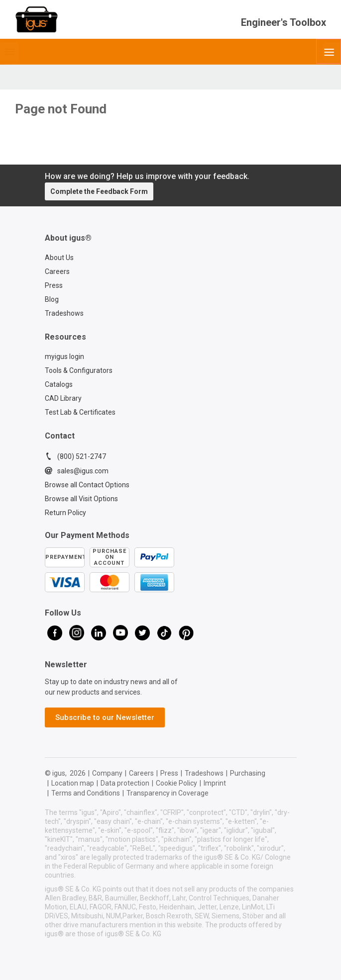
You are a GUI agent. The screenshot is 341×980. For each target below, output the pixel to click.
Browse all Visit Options (81, 499)
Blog (52, 299)
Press (54, 285)
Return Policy (65, 513)
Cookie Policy (176, 783)
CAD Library (63, 398)
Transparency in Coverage (168, 793)
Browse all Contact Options (87, 485)
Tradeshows (64, 313)
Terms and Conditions (86, 793)
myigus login (64, 356)
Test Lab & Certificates (80, 412)
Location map (73, 783)
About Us (59, 258)
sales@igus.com (77, 471)
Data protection (125, 783)
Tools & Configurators (79, 370)
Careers (57, 271)
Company (107, 773)
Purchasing (248, 773)
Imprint (215, 783)
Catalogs (59, 384)
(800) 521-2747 (75, 456)
